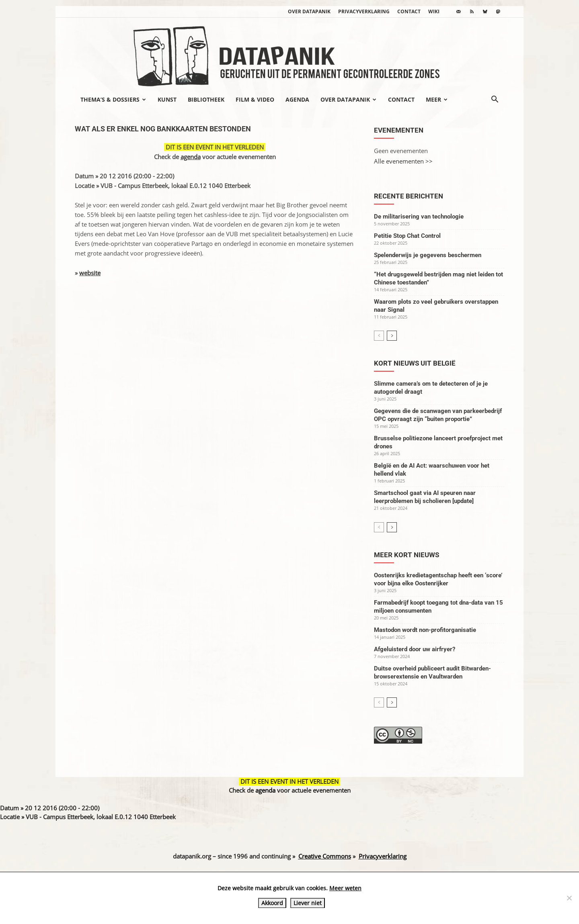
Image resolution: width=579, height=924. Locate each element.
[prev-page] (379, 336)
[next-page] (392, 336)
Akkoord (272, 903)
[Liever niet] (569, 898)
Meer (437, 99)
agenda (191, 157)
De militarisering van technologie (419, 217)
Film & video (255, 99)
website (90, 273)
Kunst (167, 99)
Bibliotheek (206, 99)
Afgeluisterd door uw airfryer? (415, 649)
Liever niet (308, 903)
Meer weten (345, 888)
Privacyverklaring (364, 11)
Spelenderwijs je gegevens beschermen (428, 255)
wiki (434, 11)
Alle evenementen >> (403, 161)
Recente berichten (409, 196)
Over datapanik (309, 11)
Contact (409, 11)
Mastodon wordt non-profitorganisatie (425, 630)
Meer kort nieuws (407, 555)
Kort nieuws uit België (415, 363)
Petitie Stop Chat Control (407, 236)
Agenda (297, 99)
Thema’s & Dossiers (113, 99)
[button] (495, 100)
